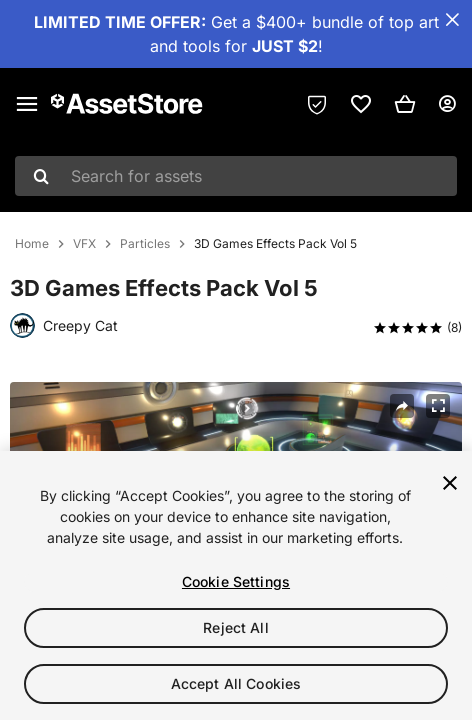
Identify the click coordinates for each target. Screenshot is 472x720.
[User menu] (447, 104)
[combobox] (236, 176)
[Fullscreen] (438, 406)
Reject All (235, 627)
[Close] (450, 483)
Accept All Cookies (236, 683)
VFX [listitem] (84, 244)
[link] (361, 104)
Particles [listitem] (145, 244)
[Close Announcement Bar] (452, 20)
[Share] (402, 406)
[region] (236, 585)
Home (32, 244)
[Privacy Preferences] (317, 104)
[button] (405, 104)
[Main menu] (27, 104)
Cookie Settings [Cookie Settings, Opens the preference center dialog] (236, 581)
